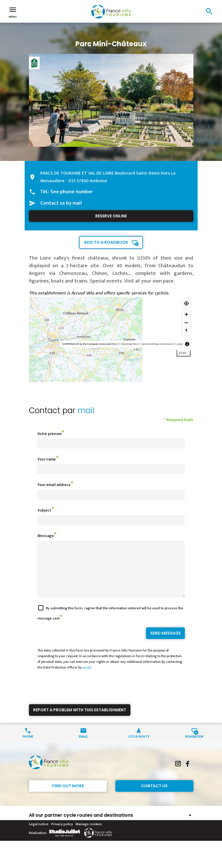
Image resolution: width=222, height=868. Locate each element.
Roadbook (194, 746)
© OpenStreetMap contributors (156, 344)
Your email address (54, 485)
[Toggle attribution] (187, 344)
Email (83, 746)
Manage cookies (89, 834)
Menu (13, 12)
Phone (28, 746)
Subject (44, 510)
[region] (111, 339)
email (87, 678)
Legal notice (39, 834)
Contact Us (154, 796)
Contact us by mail (61, 203)
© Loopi (178, 344)
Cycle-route (139, 746)
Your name (47, 459)
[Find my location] (186, 303)
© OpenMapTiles (128, 344)
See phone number (72, 192)
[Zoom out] (186, 323)
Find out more (68, 796)
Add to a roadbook (106, 242)
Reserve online (111, 216)
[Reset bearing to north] (186, 331)
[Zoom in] (186, 314)
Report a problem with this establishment (80, 720)
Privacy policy (62, 834)
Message (46, 536)
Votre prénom (49, 434)
